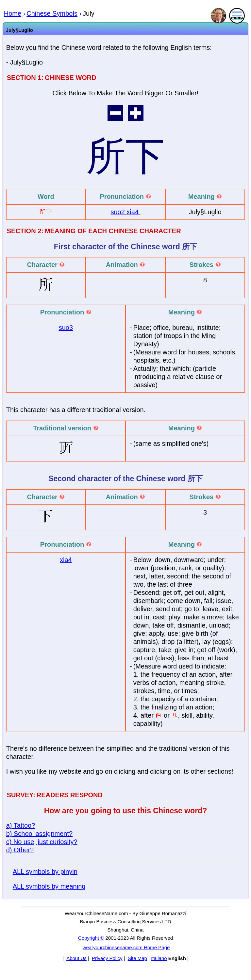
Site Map (137, 958)
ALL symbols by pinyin (45, 872)
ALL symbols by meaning (49, 886)
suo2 (118, 212)
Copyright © (91, 938)
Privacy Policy (107, 958)
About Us (76, 958)
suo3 (66, 328)
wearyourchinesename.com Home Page (126, 947)
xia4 (133, 212)
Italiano (159, 958)
